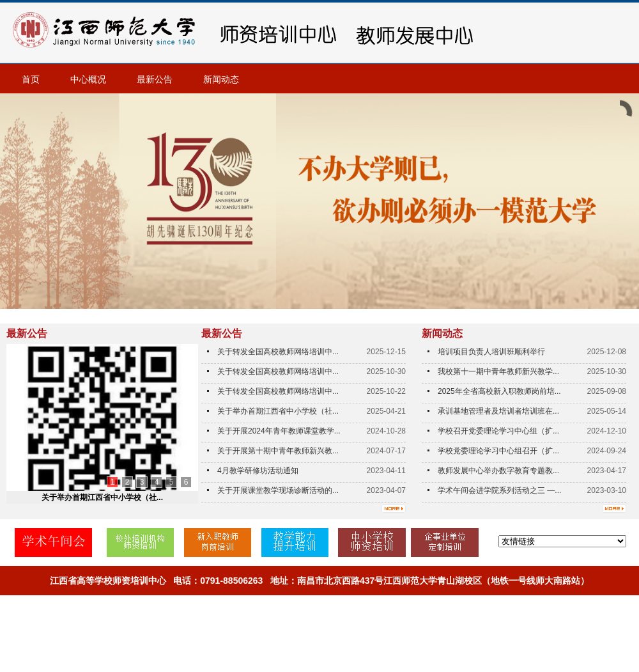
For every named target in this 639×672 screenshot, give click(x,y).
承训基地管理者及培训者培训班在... (498, 411)
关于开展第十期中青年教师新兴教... (278, 451)
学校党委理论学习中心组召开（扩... (498, 451)
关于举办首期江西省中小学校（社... (102, 497)
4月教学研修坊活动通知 (258, 471)
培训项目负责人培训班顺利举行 (491, 352)
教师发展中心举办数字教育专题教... (498, 471)
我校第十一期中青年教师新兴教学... (498, 371)
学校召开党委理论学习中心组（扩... (498, 431)
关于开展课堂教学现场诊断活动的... (278, 490)
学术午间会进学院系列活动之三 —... (499, 490)
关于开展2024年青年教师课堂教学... (279, 431)
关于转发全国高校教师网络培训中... (278, 352)
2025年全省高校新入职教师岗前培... (499, 391)
